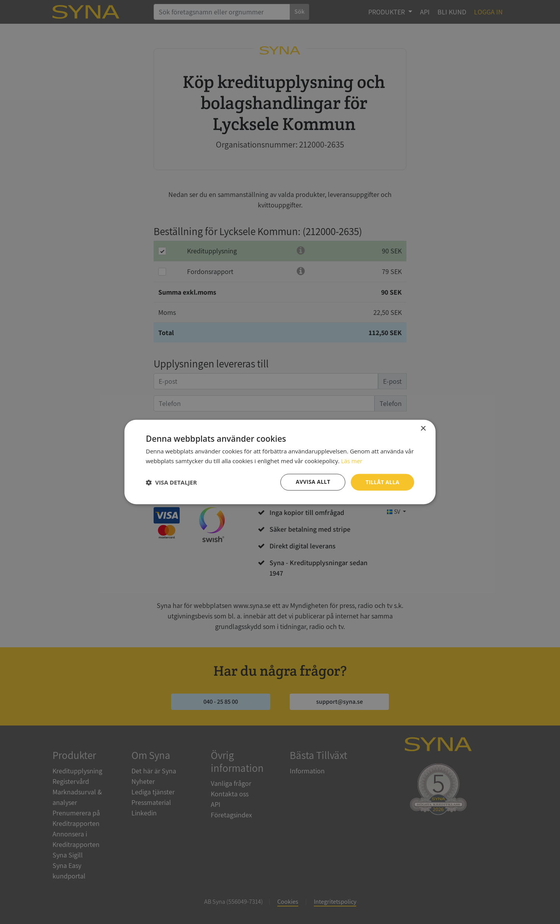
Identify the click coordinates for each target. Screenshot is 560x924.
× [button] (423, 429)
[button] (171, 482)
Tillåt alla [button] (382, 482)
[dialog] (280, 462)
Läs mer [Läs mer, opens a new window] (352, 461)
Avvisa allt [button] (311, 482)
